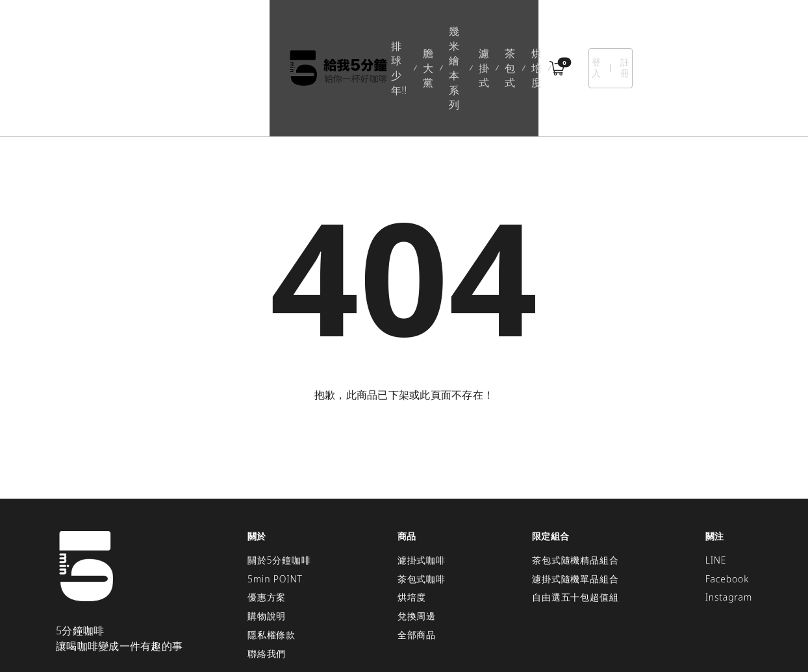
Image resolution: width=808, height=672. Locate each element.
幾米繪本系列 (374, 32)
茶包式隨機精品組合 (575, 488)
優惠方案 (267, 526)
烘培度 (524, 32)
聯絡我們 (267, 581)
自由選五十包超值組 (575, 526)
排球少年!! (262, 32)
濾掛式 (433, 32)
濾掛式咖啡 (422, 488)
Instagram (729, 526)
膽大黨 (314, 32)
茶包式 (479, 32)
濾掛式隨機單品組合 (575, 507)
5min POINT (275, 507)
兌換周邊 (417, 544)
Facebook (727, 507)
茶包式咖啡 (422, 507)
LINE (716, 488)
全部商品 (417, 563)
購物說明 (267, 544)
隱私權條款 (271, 563)
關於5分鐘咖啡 (279, 488)
